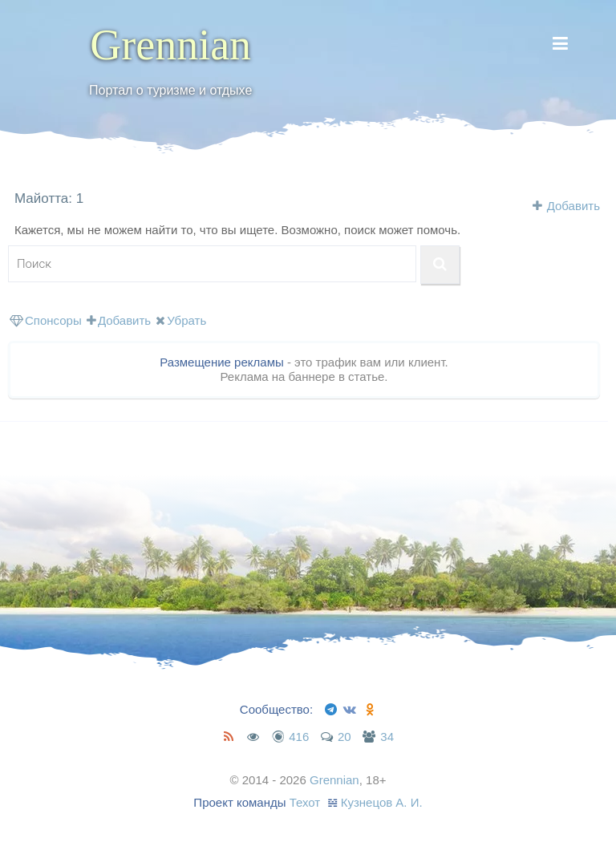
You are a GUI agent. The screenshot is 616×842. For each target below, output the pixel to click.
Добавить (573, 206)
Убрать (181, 320)
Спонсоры (46, 320)
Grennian (170, 45)
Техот (305, 802)
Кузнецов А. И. (382, 802)
